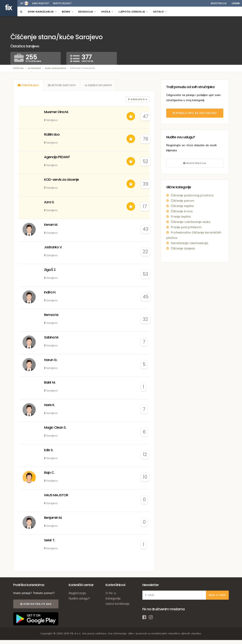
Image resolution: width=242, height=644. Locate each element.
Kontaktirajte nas (36, 604)
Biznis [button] (67, 12)
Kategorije (34, 68)
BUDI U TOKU (217, 595)
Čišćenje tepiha (182, 206)
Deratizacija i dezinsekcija (189, 243)
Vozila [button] (107, 12)
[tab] (28, 85)
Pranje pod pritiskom (186, 227)
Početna (18, 68)
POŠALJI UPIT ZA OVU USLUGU (195, 113)
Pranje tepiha (181, 217)
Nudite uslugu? (62, 3)
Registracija (219, 3)
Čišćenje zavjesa (183, 248)
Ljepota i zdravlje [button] (133, 12)
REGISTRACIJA (195, 163)
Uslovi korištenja (117, 604)
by (22, 3)
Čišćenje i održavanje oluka (190, 222)
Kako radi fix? (41, 3)
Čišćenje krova (182, 211)
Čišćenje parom (182, 201)
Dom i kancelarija (56, 68)
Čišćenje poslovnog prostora (192, 195)
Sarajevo (137, 100)
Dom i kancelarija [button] (42, 12)
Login (236, 3)
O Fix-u (111, 594)
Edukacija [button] (87, 12)
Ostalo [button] (160, 12)
